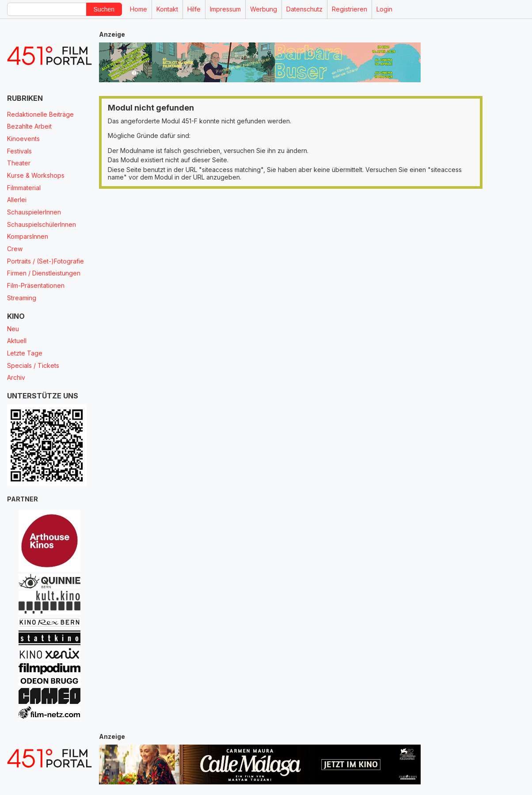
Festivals (19, 151)
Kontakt (167, 9)
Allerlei (17, 200)
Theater (19, 163)
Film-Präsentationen (36, 285)
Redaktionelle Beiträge (40, 114)
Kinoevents (23, 139)
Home (139, 9)
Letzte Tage (25, 353)
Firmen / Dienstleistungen (44, 273)
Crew (15, 249)
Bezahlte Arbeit (29, 126)
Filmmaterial (24, 188)
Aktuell (17, 341)
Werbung (264, 9)
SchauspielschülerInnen (42, 224)
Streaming (22, 298)
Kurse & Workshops (36, 175)
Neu (13, 329)
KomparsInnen (28, 236)
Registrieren (350, 9)
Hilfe (194, 9)
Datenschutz (304, 9)
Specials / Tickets (33, 365)
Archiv (16, 377)
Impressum (225, 9)
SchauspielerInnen (34, 212)
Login (384, 9)
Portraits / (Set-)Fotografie (46, 261)
